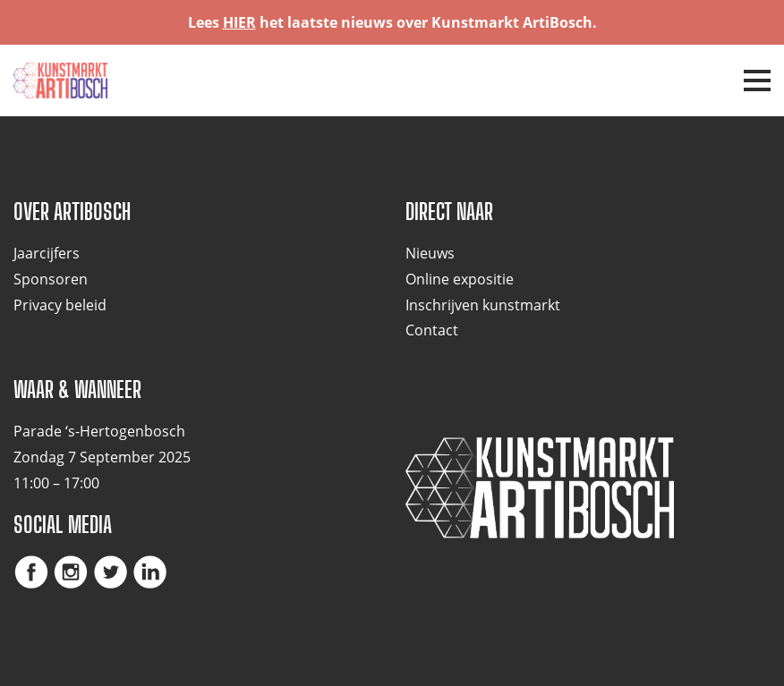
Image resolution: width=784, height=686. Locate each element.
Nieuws (430, 253)
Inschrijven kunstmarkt (483, 305)
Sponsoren (51, 279)
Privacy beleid (60, 305)
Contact (432, 330)
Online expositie (460, 279)
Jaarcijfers (47, 253)
